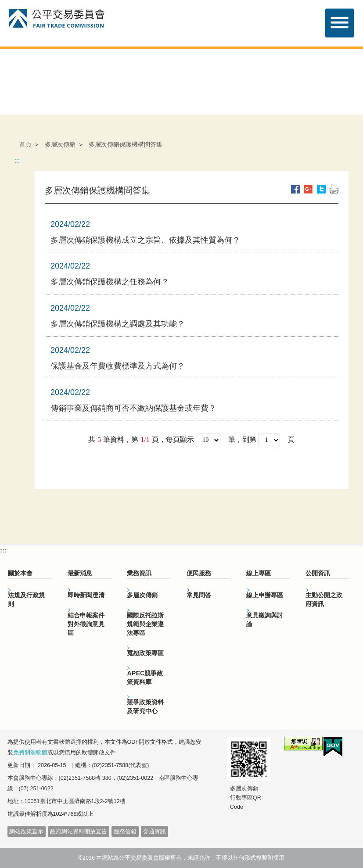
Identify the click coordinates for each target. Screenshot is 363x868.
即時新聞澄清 (86, 595)
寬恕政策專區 (145, 653)
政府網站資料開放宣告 (79, 832)
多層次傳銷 (60, 144)
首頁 (25, 144)
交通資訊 (155, 832)
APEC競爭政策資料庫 (145, 678)
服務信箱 (125, 832)
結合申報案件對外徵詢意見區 (86, 624)
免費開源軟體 (30, 753)
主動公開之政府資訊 (324, 599)
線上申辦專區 (265, 595)
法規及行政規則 (26, 599)
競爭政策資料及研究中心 (145, 707)
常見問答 (199, 595)
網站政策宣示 (26, 832)
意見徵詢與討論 (265, 620)
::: (17, 161)
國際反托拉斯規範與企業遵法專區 (145, 624)
